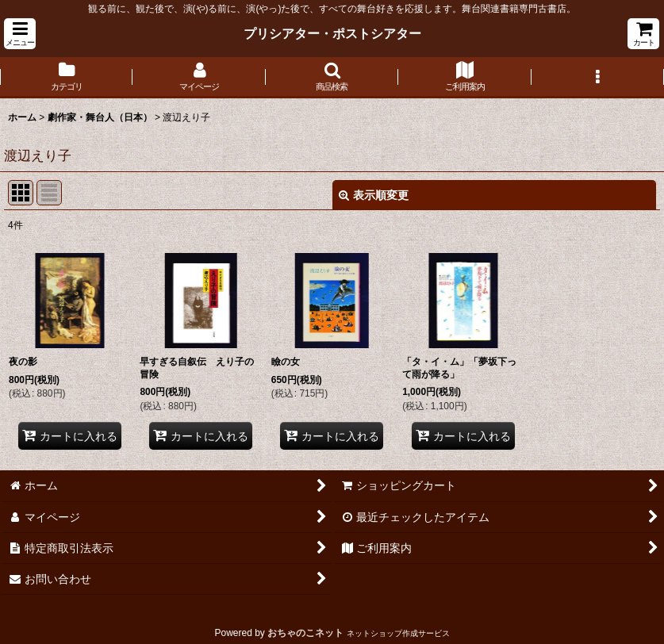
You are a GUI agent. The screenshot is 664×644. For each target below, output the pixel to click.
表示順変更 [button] (374, 195)
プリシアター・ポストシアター (332, 33)
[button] (20, 34)
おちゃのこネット (305, 633)
